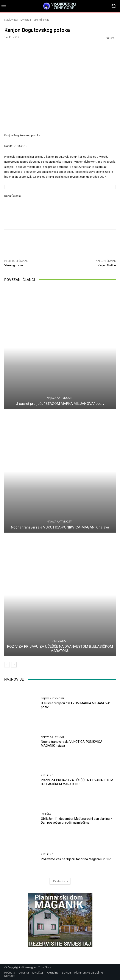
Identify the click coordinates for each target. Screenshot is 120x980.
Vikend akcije (41, 20)
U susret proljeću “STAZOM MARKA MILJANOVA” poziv (60, 404)
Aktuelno (59, 641)
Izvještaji (26, 20)
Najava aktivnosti (59, 398)
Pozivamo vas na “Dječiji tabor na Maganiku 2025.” (76, 859)
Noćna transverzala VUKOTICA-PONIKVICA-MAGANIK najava (60, 527)
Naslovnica (11, 20)
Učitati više (60, 881)
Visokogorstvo (14, 265)
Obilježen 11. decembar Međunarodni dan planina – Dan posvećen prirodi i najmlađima (77, 821)
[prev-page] (7, 665)
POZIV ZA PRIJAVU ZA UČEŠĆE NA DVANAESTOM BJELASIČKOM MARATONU (60, 649)
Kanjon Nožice (107, 265)
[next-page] (14, 665)
